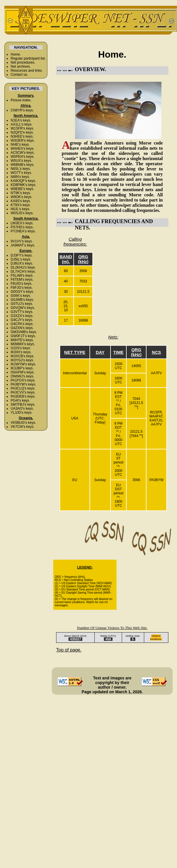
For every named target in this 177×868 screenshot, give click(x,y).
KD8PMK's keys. (23, 185)
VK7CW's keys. (22, 427)
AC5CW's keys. (23, 153)
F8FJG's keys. (22, 288)
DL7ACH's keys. (23, 271)
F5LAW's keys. (22, 276)
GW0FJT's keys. (23, 336)
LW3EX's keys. (22, 223)
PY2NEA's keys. (23, 231)
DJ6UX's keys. (22, 263)
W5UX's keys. (21, 161)
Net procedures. (23, 62)
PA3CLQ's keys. (23, 388)
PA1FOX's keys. (23, 380)
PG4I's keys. (20, 400)
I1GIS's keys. (21, 348)
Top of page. (69, 650)
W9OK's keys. (21, 197)
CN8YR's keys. (22, 110)
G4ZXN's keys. (22, 328)
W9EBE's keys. (22, 189)
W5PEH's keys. (22, 157)
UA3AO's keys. (22, 409)
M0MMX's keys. (23, 344)
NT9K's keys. (21, 193)
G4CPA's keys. (22, 324)
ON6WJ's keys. (22, 376)
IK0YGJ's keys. (22, 360)
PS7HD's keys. (22, 227)
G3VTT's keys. (22, 312)
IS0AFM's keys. (23, 372)
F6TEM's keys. (22, 280)
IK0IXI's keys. (21, 352)
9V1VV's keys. (22, 241)
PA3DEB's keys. (23, 396)
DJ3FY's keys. (22, 255)
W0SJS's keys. (22, 213)
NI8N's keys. (20, 177)
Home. (16, 54)
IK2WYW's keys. (23, 364)
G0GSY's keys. (22, 292)
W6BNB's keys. (22, 165)
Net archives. (21, 67)
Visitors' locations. (156, 637)
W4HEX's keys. (22, 149)
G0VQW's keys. (23, 308)
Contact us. (19, 75)
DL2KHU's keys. (23, 267)
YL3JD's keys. (22, 413)
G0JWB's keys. (22, 300)
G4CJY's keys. (22, 320)
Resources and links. (27, 71)
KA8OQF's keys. (23, 181)
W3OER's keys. (23, 140)
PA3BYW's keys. (23, 384)
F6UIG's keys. (21, 284)
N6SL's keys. (21, 169)
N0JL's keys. (20, 209)
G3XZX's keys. (22, 316)
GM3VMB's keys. (24, 332)
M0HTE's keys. (22, 340)
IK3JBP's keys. (22, 368)
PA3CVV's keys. (23, 392)
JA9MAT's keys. (23, 245)
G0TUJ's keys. (22, 304)
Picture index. (21, 100)
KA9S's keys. (21, 201)
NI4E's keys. (20, 145)
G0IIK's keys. (21, 296)
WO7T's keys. (21, 173)
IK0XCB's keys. (22, 356)
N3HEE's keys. (22, 136)
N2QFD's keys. (22, 132)
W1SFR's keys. (22, 128)
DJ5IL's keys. (21, 259)
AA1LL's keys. (22, 124)
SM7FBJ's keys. (23, 404)
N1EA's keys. (21, 120)
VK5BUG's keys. (23, 423)
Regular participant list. (28, 58)
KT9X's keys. (21, 205)
